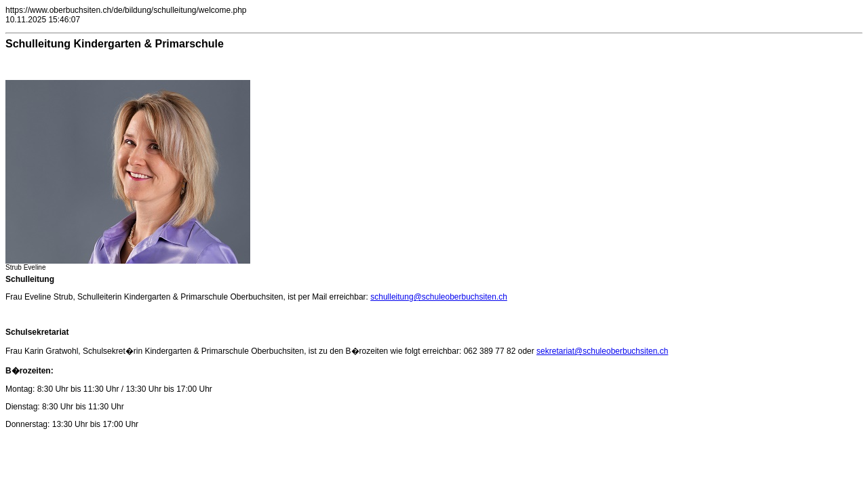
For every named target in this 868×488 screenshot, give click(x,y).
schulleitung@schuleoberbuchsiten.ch (439, 297)
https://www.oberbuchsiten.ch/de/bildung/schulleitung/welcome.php (126, 10)
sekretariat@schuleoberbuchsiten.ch (602, 351)
